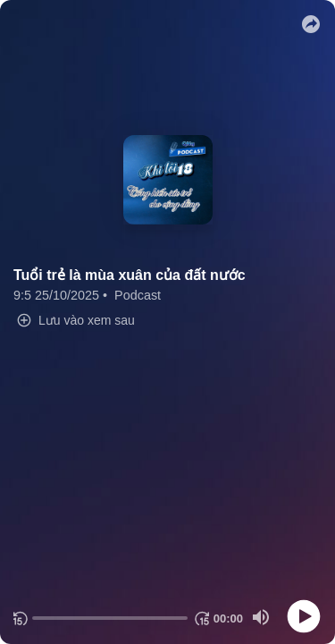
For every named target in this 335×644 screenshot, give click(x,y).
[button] (311, 24)
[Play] (304, 616)
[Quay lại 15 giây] (19, 618)
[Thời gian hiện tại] (228, 619)
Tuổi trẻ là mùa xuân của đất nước (130, 275)
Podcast (138, 295)
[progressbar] (110, 618)
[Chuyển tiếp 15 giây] (201, 618)
